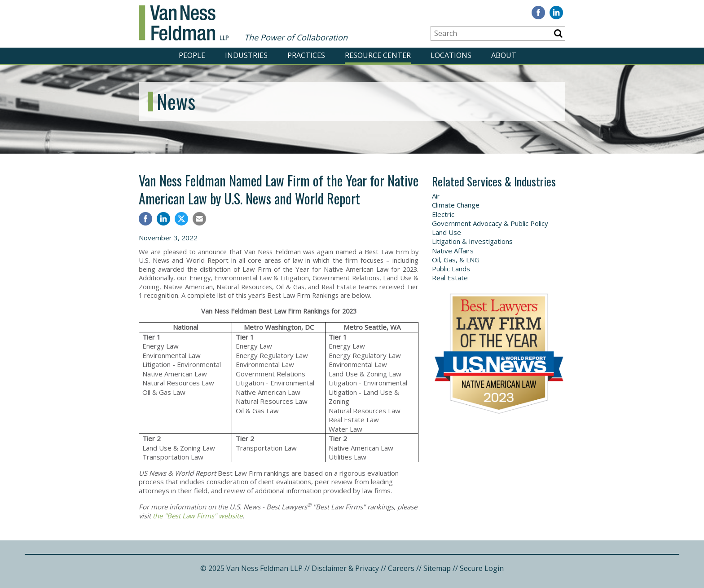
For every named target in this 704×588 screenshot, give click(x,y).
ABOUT (504, 55)
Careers (401, 568)
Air (436, 196)
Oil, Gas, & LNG (456, 260)
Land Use (447, 232)
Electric (443, 214)
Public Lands (451, 269)
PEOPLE (192, 55)
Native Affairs (453, 251)
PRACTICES (306, 55)
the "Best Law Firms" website (198, 516)
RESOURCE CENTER (378, 55)
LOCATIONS (451, 55)
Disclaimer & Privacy (345, 568)
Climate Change (456, 205)
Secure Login (482, 568)
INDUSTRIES (246, 55)
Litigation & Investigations (472, 241)
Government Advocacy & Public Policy (490, 223)
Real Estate (450, 278)
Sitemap (437, 568)
